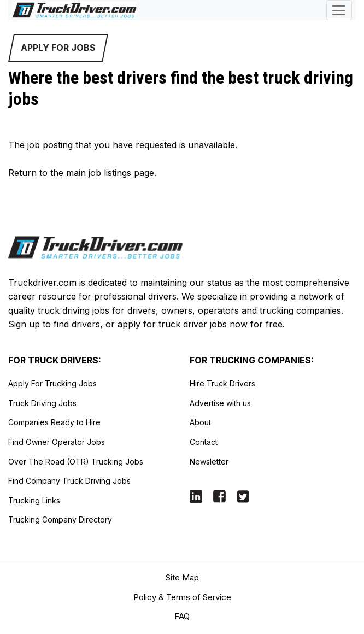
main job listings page (110, 173)
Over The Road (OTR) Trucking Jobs (76, 462)
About (200, 422)
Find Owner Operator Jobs (57, 442)
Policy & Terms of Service (182, 597)
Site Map (182, 577)
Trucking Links (34, 500)
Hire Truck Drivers (222, 383)
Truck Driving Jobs (42, 403)
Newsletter (209, 462)
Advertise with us (220, 403)
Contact (204, 442)
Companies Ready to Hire (54, 422)
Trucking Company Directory (60, 519)
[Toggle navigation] (339, 10)
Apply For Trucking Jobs (52, 383)
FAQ (182, 616)
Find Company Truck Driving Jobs (69, 481)
